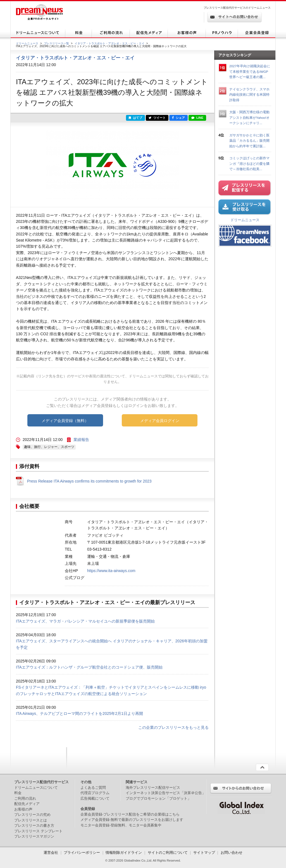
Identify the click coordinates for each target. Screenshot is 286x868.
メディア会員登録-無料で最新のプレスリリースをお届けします (132, 820)
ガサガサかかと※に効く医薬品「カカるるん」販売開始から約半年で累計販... (249, 141)
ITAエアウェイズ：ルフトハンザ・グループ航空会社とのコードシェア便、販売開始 (89, 667)
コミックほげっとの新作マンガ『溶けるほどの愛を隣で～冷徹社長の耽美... (249, 163)
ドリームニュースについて (36, 788)
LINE (197, 118)
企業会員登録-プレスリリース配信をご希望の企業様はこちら (130, 814)
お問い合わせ (232, 853)
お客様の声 (23, 809)
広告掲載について (95, 798)
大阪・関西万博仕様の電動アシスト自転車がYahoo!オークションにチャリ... (249, 117)
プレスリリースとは (31, 820)
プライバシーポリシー (82, 853)
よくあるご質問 (93, 788)
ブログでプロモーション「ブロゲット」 (158, 798)
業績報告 (81, 440)
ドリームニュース (27, 43)
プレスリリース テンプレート (38, 831)
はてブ (135, 118)
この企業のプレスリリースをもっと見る (173, 727)
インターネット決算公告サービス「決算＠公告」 (166, 793)
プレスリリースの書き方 (34, 825)
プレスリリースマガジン (34, 836)
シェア (178, 118)
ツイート (157, 118)
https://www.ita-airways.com (111, 571)
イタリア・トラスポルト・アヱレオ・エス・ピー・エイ (109, 43)
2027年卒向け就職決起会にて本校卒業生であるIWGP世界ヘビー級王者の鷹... (250, 71)
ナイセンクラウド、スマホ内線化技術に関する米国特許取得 (249, 95)
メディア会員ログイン (160, 421)
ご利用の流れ (25, 798)
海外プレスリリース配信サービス (153, 788)
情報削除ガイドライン (124, 853)
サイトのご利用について (168, 853)
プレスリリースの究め (32, 815)
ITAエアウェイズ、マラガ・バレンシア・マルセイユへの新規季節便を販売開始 (85, 621)
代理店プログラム (95, 793)
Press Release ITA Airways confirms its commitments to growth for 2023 (89, 481)
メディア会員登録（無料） (65, 421)
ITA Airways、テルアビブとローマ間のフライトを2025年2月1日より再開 (79, 713)
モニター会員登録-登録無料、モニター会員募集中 (121, 825)
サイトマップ (204, 853)
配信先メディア (27, 804)
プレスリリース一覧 (56, 43)
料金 (18, 793)
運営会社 (51, 853)
